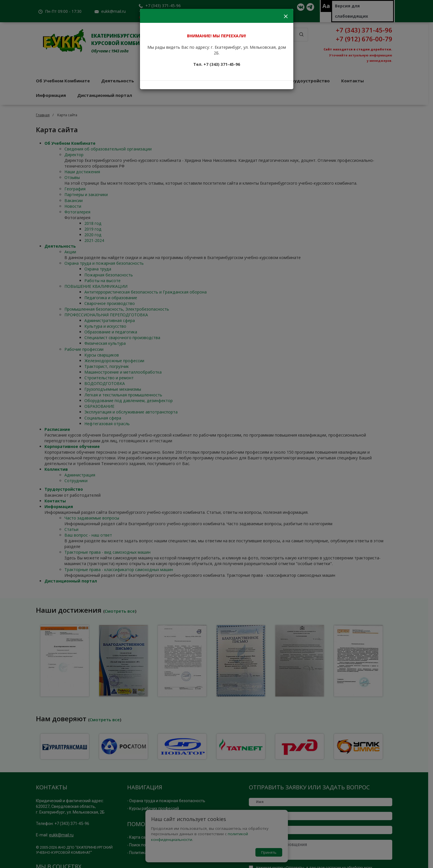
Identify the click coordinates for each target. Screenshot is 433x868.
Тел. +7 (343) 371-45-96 (217, 64)
